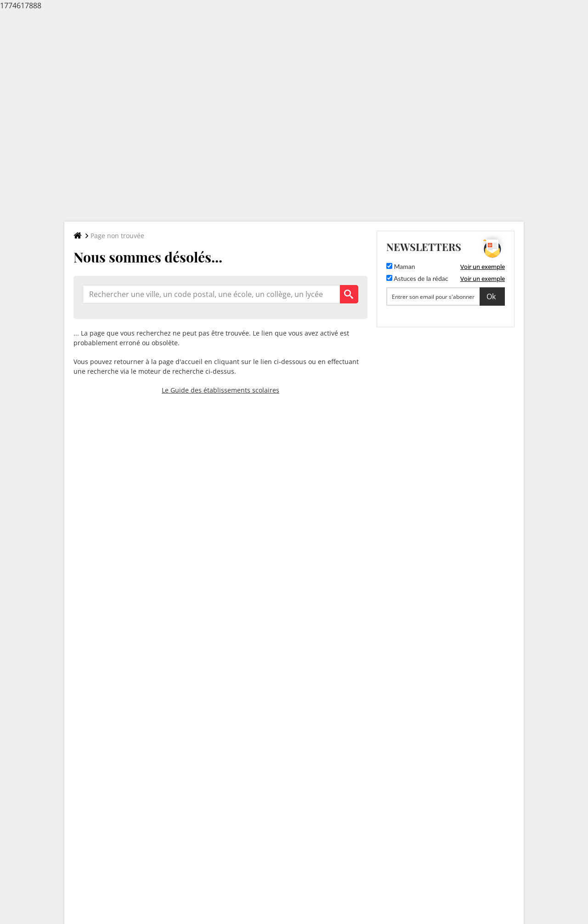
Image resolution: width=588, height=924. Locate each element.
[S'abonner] (446, 297)
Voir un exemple (483, 267)
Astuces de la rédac (417, 278)
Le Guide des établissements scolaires (220, 390)
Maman (401, 266)
